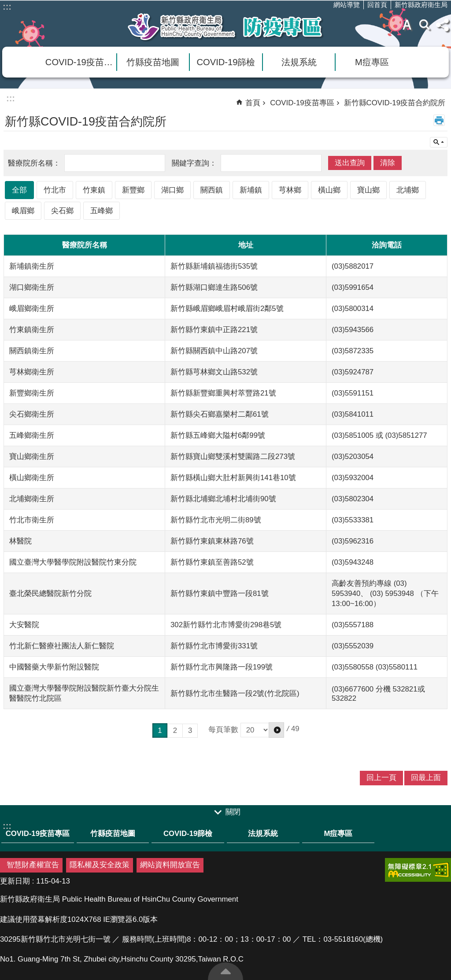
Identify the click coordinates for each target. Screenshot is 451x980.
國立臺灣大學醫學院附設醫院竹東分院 (73, 562)
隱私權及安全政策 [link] (100, 865)
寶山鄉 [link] (368, 190)
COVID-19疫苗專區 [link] (81, 62)
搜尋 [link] (425, 25)
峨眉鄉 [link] (23, 211)
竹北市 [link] (55, 190)
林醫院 (20, 541)
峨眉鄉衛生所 (32, 309)
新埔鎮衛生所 (32, 266)
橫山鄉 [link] (329, 190)
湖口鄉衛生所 (32, 287)
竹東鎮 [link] (94, 190)
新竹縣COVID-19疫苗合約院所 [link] (395, 103)
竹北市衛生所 (32, 520)
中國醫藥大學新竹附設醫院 (54, 667)
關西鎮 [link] (212, 190)
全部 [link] (19, 190)
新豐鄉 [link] (133, 190)
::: (7, 7)
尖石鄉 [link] (62, 211)
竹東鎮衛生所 (32, 330)
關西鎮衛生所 (32, 351)
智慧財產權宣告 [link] (33, 865)
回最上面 (225, 971)
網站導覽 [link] (347, 5)
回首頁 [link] (377, 5)
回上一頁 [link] (381, 778)
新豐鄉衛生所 (32, 393)
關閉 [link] (233, 812)
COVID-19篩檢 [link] (226, 62)
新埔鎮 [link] (251, 190)
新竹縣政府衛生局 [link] (421, 5)
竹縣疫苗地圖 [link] (153, 62)
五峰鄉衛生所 (32, 435)
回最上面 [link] (426, 778)
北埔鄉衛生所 (32, 499)
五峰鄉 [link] (102, 211)
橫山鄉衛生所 (32, 478)
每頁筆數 (246, 730)
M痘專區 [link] (372, 62)
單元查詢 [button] (439, 142)
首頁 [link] (253, 103)
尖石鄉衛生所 (32, 414)
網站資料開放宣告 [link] (170, 865)
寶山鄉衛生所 (32, 457)
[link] (418, 870)
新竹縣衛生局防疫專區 (225, 27)
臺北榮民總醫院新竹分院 (50, 594)
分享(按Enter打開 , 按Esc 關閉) (442, 25)
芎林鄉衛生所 (32, 372)
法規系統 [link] (299, 62)
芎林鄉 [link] (290, 190)
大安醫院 (24, 625)
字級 (407, 25)
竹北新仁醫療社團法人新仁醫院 (62, 646)
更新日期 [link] (15, 881)
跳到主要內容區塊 (5, 5)
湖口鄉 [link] (172, 190)
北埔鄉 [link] (408, 190)
